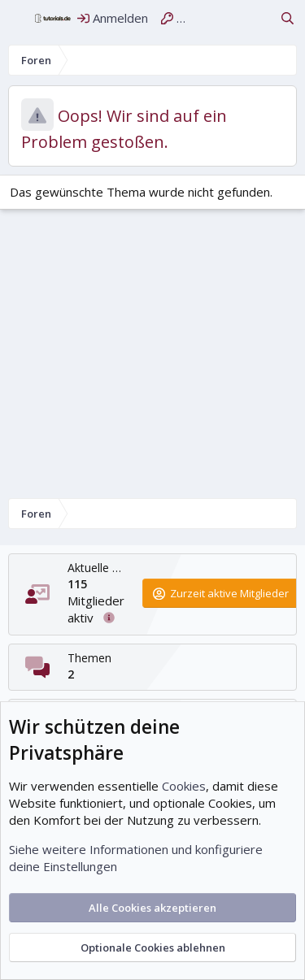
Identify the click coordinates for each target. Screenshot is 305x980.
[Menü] (17, 19)
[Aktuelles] (258, 18)
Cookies (184, 786)
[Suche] (288, 18)
